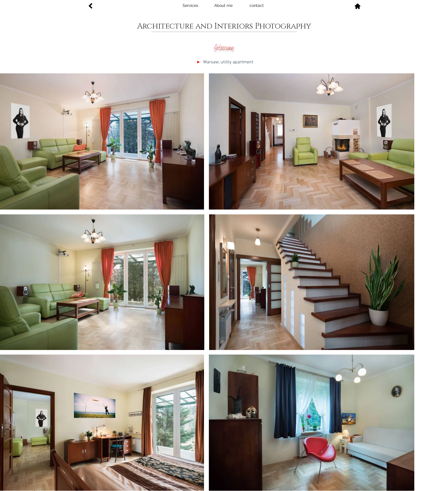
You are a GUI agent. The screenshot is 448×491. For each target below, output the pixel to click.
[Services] (190, 6)
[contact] (257, 6)
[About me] (223, 6)
